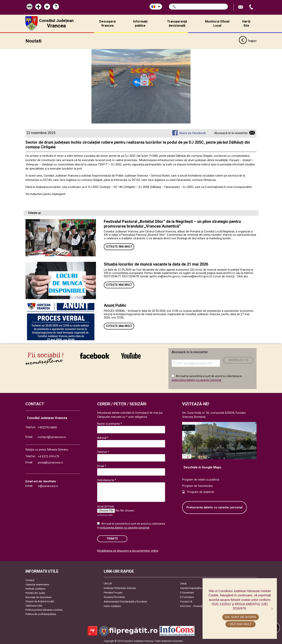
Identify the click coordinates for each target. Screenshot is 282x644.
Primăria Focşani (113, 592)
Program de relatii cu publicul (201, 479)
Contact (30, 580)
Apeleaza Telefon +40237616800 (252, 7)
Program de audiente (201, 492)
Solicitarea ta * (107, 480)
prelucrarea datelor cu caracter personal (196, 380)
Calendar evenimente (37, 584)
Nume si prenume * (110, 424)
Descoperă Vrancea (108, 24)
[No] (272, 609)
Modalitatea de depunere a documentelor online (128, 550)
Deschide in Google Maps (202, 467)
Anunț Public (115, 305)
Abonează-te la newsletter (231, 133)
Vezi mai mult (241, 624)
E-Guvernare (187, 592)
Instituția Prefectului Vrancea (120, 588)
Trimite (112, 538)
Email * (102, 466)
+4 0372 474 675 (48, 456)
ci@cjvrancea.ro (48, 486)
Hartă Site (246, 24)
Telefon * (103, 452)
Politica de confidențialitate (41, 614)
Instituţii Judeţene (35, 588)
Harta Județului (112, 606)
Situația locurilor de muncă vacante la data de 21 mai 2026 (156, 264)
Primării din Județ (35, 593)
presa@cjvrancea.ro (50, 462)
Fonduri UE (186, 601)
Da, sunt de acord (241, 617)
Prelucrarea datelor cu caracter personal (214, 507)
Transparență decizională (177, 24)
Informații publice (140, 24)
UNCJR (108, 583)
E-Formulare (187, 597)
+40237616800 (47, 427)
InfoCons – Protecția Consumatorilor (201, 606)
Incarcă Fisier (106, 506)
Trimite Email (241, 7)
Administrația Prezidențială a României (125, 601)
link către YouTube (131, 356)
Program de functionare (197, 486)
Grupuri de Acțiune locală (40, 601)
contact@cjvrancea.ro (52, 437)
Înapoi (248, 41)
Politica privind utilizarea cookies (44, 610)
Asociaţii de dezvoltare (38, 597)
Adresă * (103, 438)
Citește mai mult (119, 246)
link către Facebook (95, 356)
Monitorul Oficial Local (217, 24)
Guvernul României (114, 597)
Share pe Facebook (192, 133)
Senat (183, 583)
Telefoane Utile (34, 605)
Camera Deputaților (191, 588)
